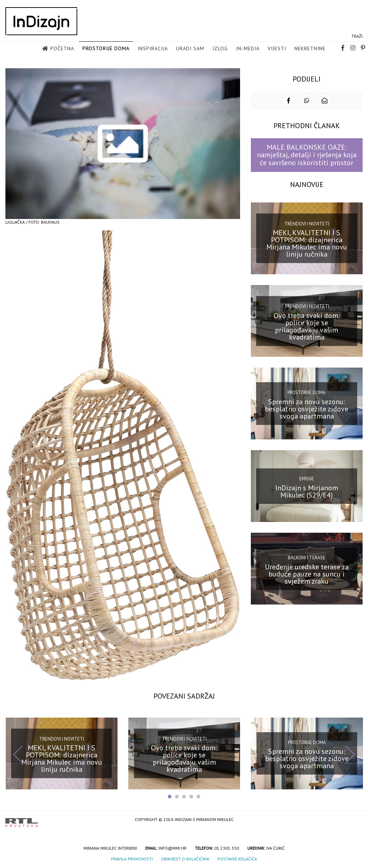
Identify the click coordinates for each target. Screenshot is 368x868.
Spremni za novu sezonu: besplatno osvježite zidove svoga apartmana (307, 408)
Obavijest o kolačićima (185, 858)
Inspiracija (153, 49)
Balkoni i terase (307, 557)
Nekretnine (310, 49)
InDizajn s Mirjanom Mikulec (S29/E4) (307, 491)
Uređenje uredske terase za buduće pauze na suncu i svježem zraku (307, 573)
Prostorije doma (106, 49)
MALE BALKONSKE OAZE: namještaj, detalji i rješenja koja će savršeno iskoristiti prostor (307, 154)
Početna (62, 49)
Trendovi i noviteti (307, 223)
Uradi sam (190, 49)
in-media (248, 49)
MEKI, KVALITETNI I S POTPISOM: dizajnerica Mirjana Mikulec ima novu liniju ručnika (307, 243)
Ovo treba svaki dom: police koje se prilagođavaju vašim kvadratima (307, 325)
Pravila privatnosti (132, 858)
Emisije (307, 478)
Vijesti (277, 49)
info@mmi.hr (172, 847)
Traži (357, 36)
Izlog (220, 49)
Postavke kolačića (237, 858)
